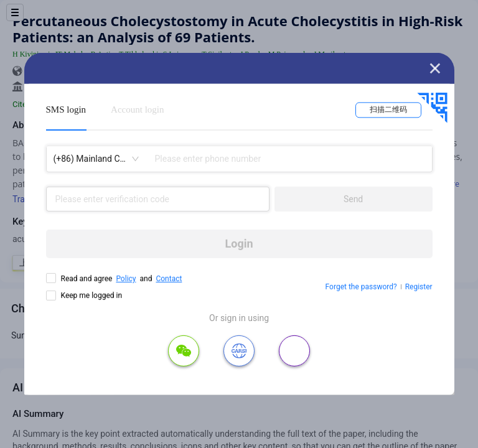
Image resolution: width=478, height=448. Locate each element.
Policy (126, 279)
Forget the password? (361, 287)
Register (419, 287)
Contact (169, 279)
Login (239, 244)
